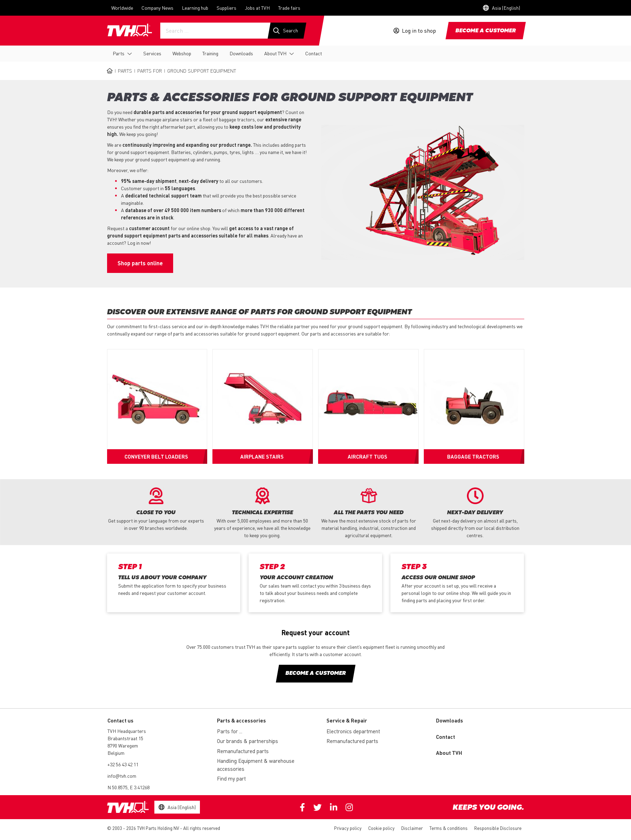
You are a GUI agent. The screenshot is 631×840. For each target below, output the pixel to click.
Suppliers (226, 8)
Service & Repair (347, 720)
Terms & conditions (448, 828)
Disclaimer (412, 828)
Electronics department (353, 731)
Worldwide (122, 8)
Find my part (231, 778)
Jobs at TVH (257, 8)
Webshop (182, 53)
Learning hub (195, 8)
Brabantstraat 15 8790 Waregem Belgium (125, 745)
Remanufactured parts (243, 751)
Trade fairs (289, 8)
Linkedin (334, 807)
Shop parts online (140, 263)
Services (152, 53)
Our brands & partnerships (248, 741)
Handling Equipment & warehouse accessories (256, 765)
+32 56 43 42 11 (123, 764)
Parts (119, 53)
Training (210, 53)
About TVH (275, 53)
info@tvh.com (122, 776)
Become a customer (486, 31)
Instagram (349, 807)
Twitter (317, 807)
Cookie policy (381, 828)
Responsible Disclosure (498, 828)
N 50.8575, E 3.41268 (128, 787)
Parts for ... (230, 731)
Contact (314, 53)
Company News (157, 8)
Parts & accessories (241, 720)
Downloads (241, 53)
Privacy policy (348, 828)
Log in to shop (419, 31)
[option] (156, 510)
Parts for (150, 71)
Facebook (302, 807)
